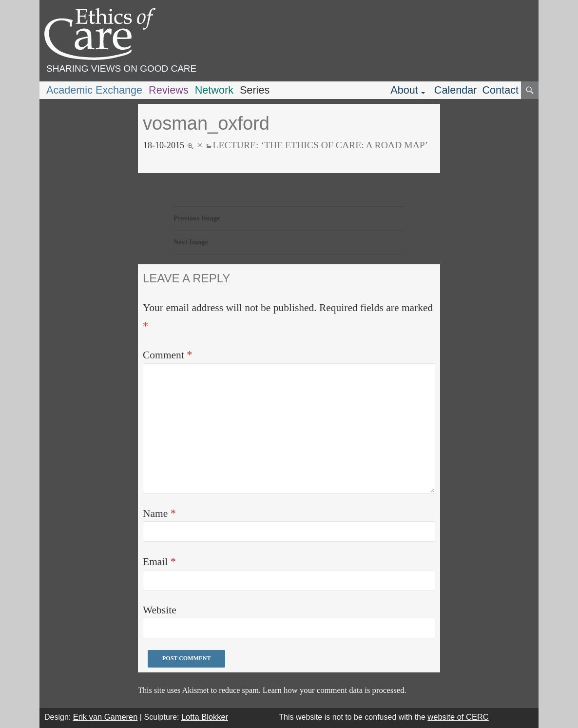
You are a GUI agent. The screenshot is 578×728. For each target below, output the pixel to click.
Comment (167, 355)
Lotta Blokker (205, 717)
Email (159, 561)
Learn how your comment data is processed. (335, 690)
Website (160, 610)
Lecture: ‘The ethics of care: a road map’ (321, 145)
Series (255, 90)
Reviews (169, 90)
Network (214, 90)
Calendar (456, 90)
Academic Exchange (94, 90)
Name (159, 513)
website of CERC (458, 717)
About (404, 90)
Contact (500, 90)
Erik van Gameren (106, 717)
